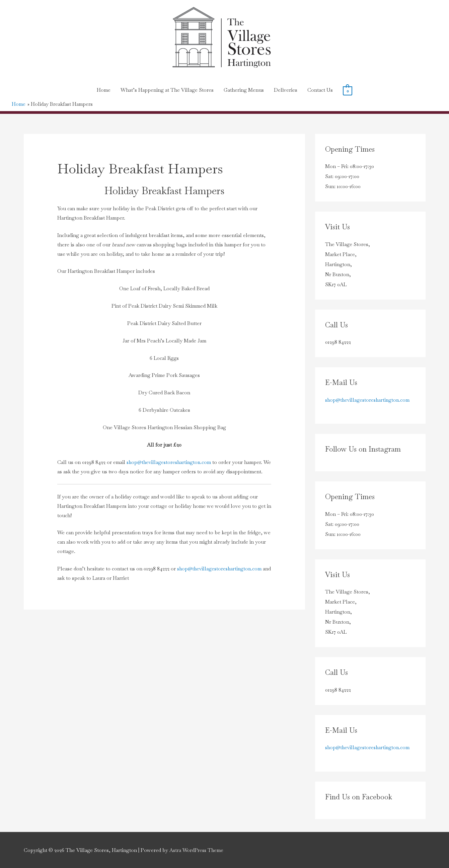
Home (104, 90)
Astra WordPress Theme (197, 850)
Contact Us (320, 90)
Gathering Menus (244, 90)
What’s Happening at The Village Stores (167, 90)
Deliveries (286, 90)
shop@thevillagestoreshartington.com (170, 462)
